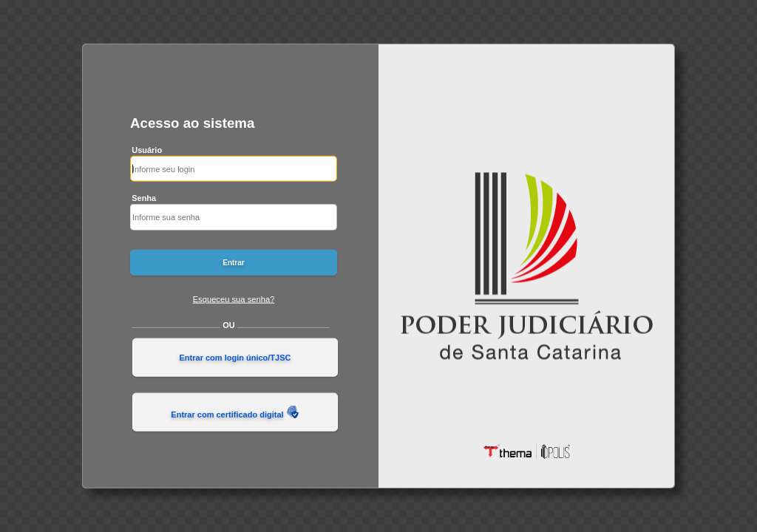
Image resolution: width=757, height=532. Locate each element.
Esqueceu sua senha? (234, 299)
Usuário (147, 149)
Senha (144, 198)
